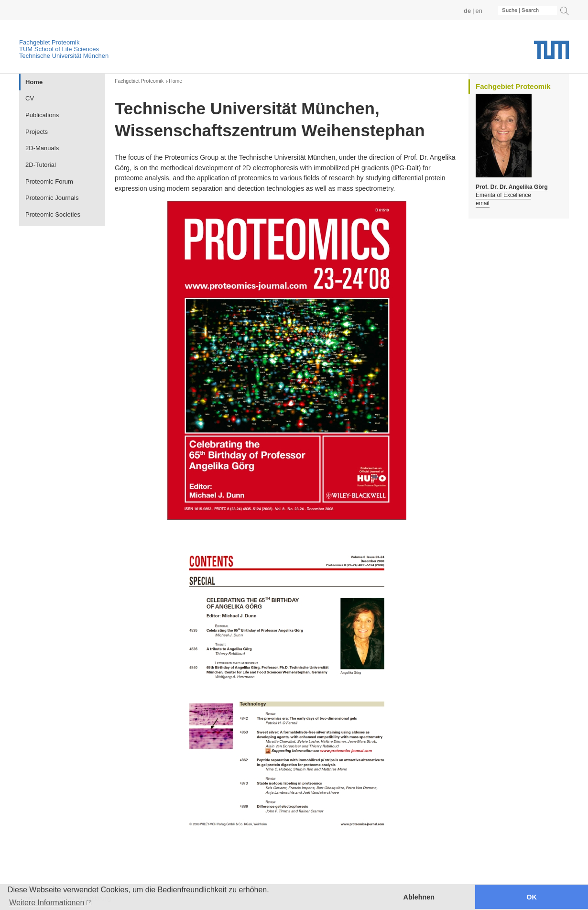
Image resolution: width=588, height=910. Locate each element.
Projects (37, 132)
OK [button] (532, 897)
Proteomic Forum (49, 181)
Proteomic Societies (53, 214)
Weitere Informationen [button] (47, 903)
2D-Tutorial (41, 165)
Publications (42, 115)
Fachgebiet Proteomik (49, 42)
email (483, 203)
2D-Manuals (42, 148)
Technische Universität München (64, 56)
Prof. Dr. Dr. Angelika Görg (512, 187)
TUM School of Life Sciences (59, 49)
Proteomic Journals (52, 198)
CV (30, 98)
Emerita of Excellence (503, 195)
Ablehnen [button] (419, 897)
